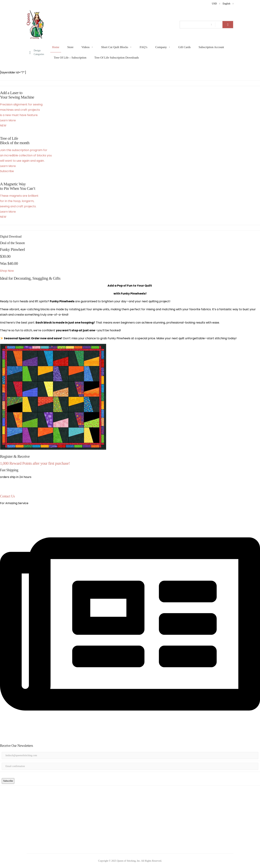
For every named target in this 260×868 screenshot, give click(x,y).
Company (161, 47)
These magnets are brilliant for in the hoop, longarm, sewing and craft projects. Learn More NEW (19, 206)
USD (214, 4)
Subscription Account (211, 47)
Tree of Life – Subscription (70, 58)
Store (70, 47)
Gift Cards (185, 47)
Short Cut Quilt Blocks (115, 47)
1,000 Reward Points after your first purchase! (35, 463)
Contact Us (7, 496)
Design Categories (37, 52)
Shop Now (7, 271)
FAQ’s (143, 47)
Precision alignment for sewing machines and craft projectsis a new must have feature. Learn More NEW (21, 115)
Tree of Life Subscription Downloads (116, 58)
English (226, 4)
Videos (86, 47)
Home (56, 47)
